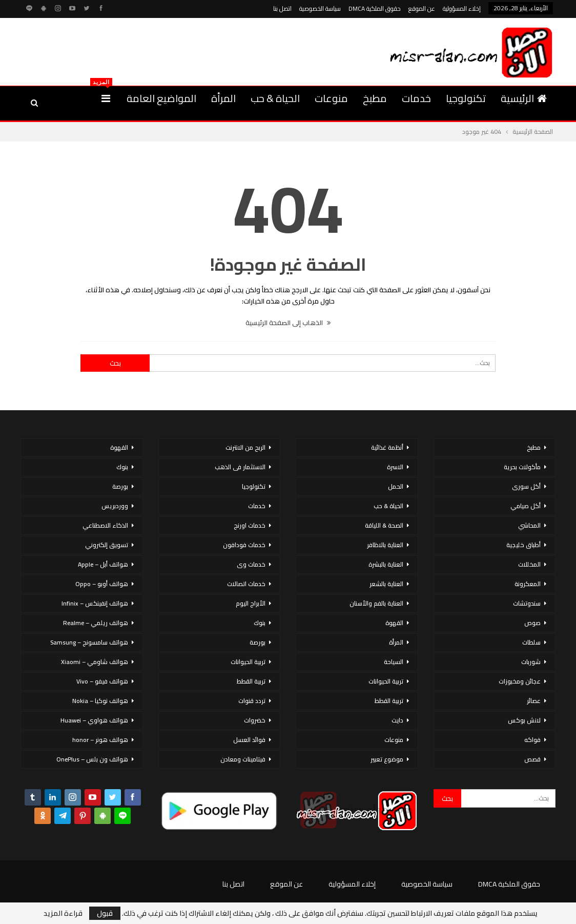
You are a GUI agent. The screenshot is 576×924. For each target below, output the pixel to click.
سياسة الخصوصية (320, 8)
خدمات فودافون (244, 545)
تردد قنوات (252, 701)
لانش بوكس (524, 720)
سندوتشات (527, 603)
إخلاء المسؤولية (462, 8)
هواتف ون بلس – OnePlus (92, 759)
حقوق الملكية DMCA (375, 8)
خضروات (255, 720)
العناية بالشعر (386, 584)
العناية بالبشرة (386, 564)
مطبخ (375, 98)
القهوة (394, 623)
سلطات (531, 642)
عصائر (534, 701)
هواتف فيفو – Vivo (102, 681)
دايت (397, 720)
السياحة (394, 662)
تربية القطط (389, 701)
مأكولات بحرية (522, 467)
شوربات (531, 662)
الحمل (396, 486)
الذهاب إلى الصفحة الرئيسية (288, 323)
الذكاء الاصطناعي (105, 525)
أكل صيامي (526, 506)
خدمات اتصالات (246, 584)
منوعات (331, 98)
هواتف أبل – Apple (103, 564)
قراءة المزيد (63, 913)
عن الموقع (422, 8)
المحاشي (529, 525)
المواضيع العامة (161, 98)
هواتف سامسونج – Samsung (89, 642)
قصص (532, 759)
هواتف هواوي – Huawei (94, 720)
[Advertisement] (140, 50)
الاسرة (395, 467)
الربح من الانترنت (245, 447)
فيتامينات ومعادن (243, 759)
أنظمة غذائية (387, 447)
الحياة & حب (275, 98)
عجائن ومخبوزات (520, 681)
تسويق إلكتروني (107, 545)
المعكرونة (528, 584)
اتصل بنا (282, 8)
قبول (105, 913)
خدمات (416, 98)
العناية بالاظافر (385, 545)
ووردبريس (115, 506)
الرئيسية (524, 98)
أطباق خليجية (523, 545)
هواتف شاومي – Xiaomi (95, 662)
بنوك (260, 623)
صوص (532, 623)
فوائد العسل (249, 740)
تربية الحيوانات (386, 681)
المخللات (529, 564)
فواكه (532, 740)
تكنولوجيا (466, 98)
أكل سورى (526, 486)
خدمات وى (251, 564)
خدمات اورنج (250, 525)
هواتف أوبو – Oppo (102, 584)
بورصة (258, 642)
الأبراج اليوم (251, 603)
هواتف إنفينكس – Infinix (95, 603)
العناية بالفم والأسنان (376, 603)
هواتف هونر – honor (100, 740)
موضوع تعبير (387, 759)
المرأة (223, 98)
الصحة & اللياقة (384, 525)
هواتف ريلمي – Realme (96, 623)
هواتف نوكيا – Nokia (100, 701)
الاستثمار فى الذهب (240, 467)
